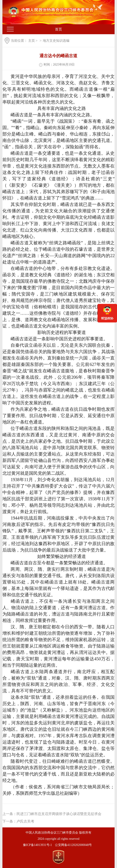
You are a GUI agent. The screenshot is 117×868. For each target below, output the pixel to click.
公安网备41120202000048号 (73, 845)
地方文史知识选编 (56, 41)
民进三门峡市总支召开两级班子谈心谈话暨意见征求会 (59, 814)
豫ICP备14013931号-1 (37, 845)
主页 (32, 41)
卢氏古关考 (25, 821)
